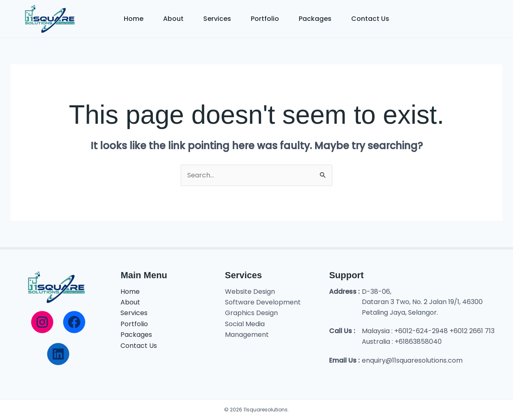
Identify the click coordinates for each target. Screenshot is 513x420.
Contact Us (370, 19)
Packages (315, 19)
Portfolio (265, 19)
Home (134, 19)
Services (217, 19)
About (173, 19)
